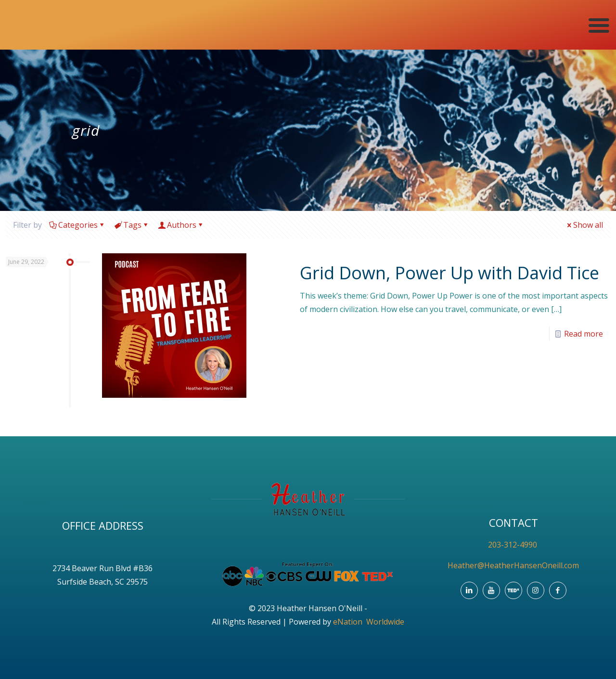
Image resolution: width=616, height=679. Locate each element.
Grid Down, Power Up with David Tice (449, 273)
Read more (584, 334)
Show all (584, 225)
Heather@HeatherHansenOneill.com (513, 565)
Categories (77, 225)
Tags (132, 225)
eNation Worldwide (369, 622)
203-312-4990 (513, 545)
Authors (181, 225)
